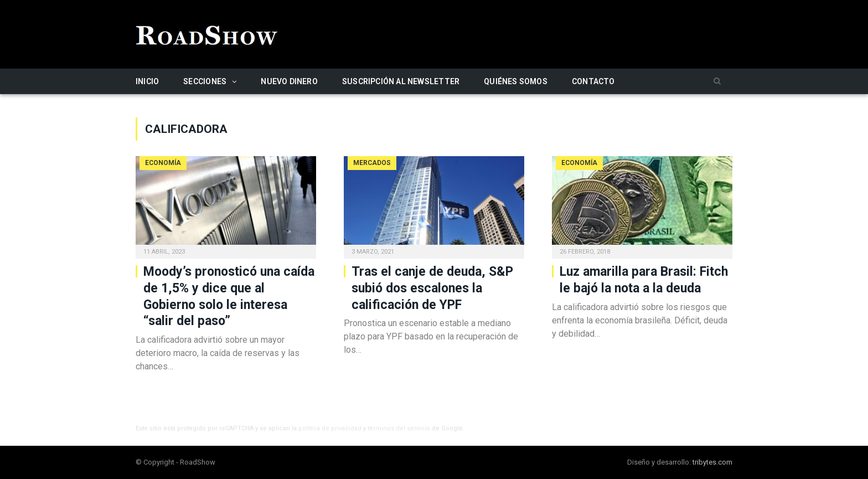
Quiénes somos (516, 81)
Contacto (593, 81)
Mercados (372, 163)
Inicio (147, 81)
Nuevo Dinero (289, 81)
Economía (163, 163)
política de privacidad (330, 428)
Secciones (205, 81)
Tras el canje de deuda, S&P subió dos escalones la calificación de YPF (432, 288)
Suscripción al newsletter (401, 81)
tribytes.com (712, 462)
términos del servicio (399, 428)
